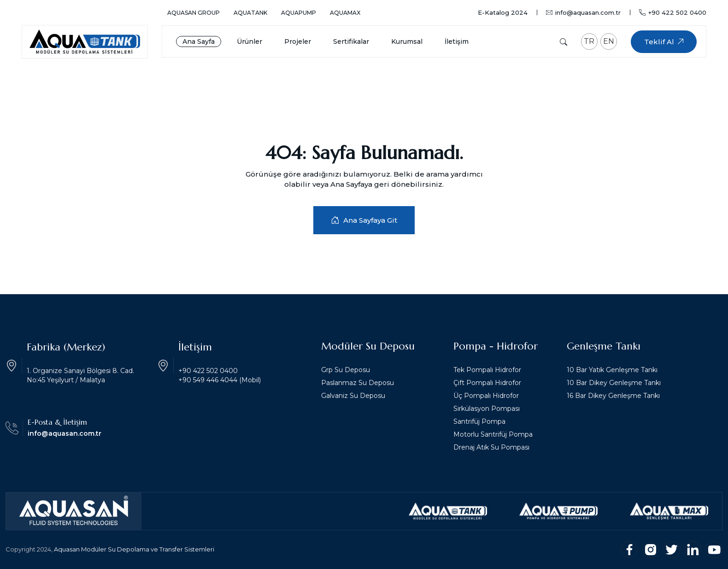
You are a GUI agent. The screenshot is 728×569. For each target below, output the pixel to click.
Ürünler (250, 41)
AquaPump (299, 13)
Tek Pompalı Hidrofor (487, 370)
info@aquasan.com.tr (583, 13)
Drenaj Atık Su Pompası (491, 447)
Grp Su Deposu (346, 370)
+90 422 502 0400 (673, 12)
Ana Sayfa (199, 41)
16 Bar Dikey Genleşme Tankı (613, 396)
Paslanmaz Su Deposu (358, 383)
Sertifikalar (351, 41)
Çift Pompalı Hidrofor (487, 383)
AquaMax (345, 13)
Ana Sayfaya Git (364, 220)
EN (609, 41)
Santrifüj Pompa (479, 421)
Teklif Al (664, 42)
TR (589, 41)
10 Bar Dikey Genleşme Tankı (614, 383)
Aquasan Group (194, 13)
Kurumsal (407, 41)
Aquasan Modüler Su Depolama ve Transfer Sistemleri (134, 549)
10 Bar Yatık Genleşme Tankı (612, 370)
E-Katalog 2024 (503, 13)
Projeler (298, 41)
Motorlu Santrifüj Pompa (493, 434)
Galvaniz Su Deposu (353, 396)
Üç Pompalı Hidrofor (486, 396)
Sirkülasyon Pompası (487, 409)
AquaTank (250, 13)
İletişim (457, 41)
